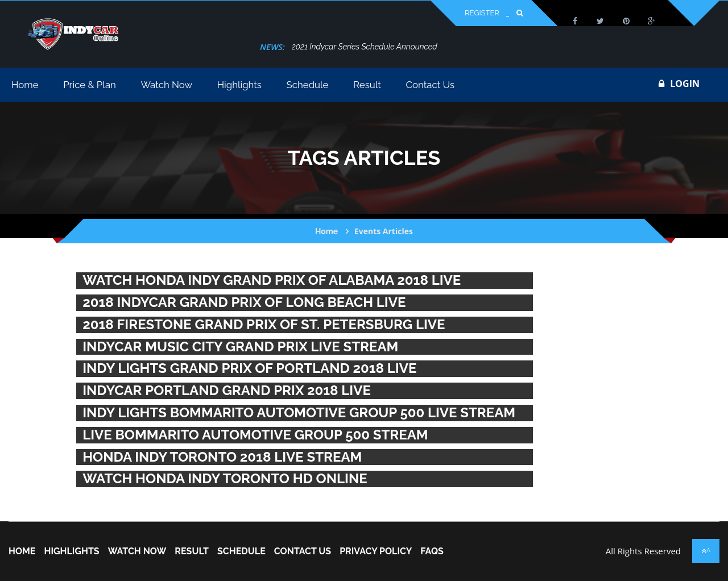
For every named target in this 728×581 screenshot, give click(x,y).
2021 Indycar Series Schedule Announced (365, 47)
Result (192, 551)
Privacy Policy (376, 551)
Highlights (71, 551)
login (679, 84)
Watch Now (137, 551)
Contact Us (303, 551)
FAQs (432, 551)
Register (482, 13)
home (22, 551)
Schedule (241, 551)
